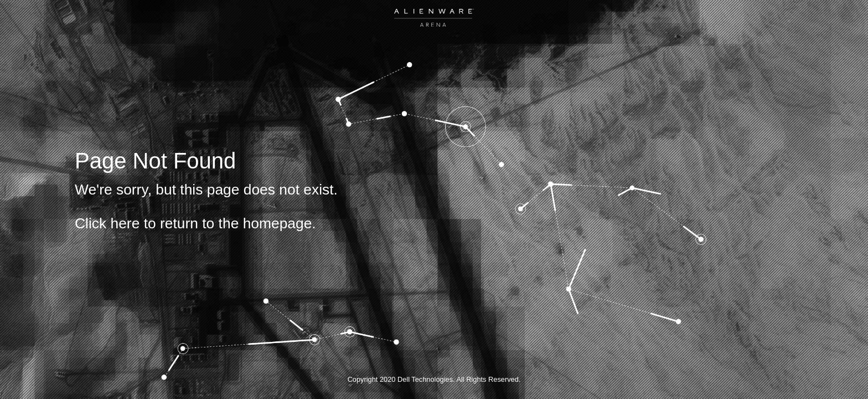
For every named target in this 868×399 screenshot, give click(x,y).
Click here (107, 223)
